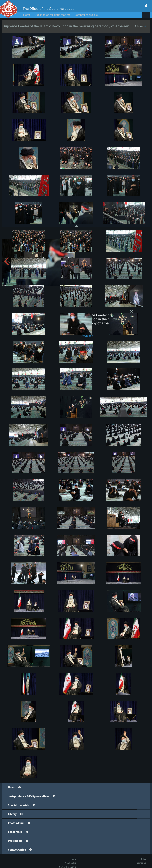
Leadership (15, 832)
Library (12, 814)
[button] (146, 15)
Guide (143, 859)
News (11, 787)
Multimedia (15, 841)
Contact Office (17, 850)
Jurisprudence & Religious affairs (29, 796)
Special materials (19, 805)
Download (87, 336)
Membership (70, 863)
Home (27, 15)
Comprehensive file (86, 15)
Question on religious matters (52, 15)
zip (145, 26)
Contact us (141, 863)
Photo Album (16, 823)
